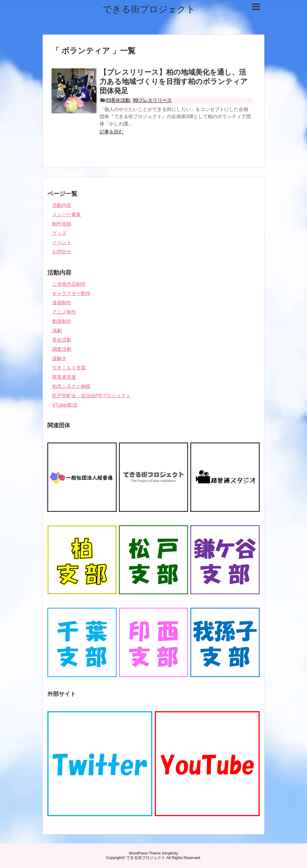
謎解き (59, 358)
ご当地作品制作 (69, 284)
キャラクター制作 (71, 293)
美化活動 (62, 340)
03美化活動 (118, 100)
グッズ (59, 233)
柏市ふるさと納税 (71, 386)
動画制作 (62, 321)
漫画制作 (62, 303)
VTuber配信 (65, 405)
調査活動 (62, 349)
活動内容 (62, 205)
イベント (62, 242)
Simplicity (170, 853)
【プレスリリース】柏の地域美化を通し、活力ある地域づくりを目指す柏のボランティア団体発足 (174, 81)
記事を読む (112, 132)
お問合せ (62, 252)
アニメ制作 (64, 312)
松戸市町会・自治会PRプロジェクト (91, 396)
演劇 (57, 331)
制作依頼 (62, 224)
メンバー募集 (67, 215)
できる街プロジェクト (149, 9)
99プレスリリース (152, 100)
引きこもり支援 (69, 368)
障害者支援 (64, 377)
